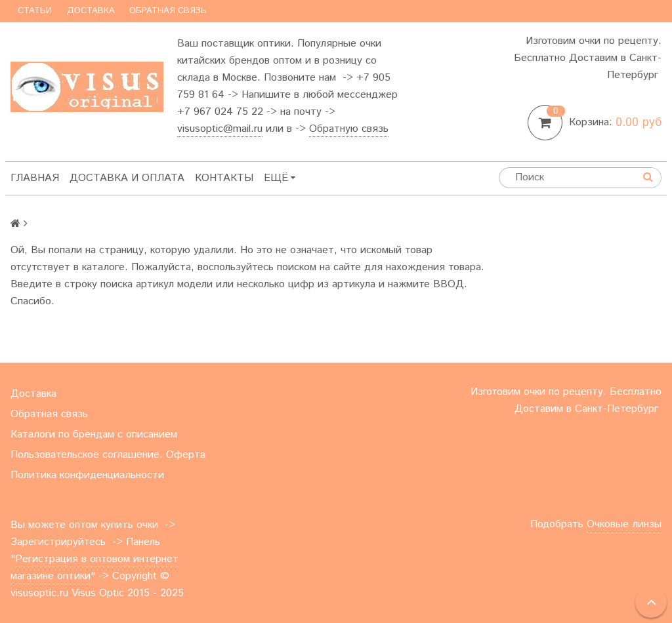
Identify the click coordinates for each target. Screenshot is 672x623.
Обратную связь (349, 129)
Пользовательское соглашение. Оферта (108, 455)
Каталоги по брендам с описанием (94, 434)
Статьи (35, 11)
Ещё (280, 178)
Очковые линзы (624, 524)
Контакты (224, 178)
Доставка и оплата (127, 178)
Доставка (91, 11)
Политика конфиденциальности (87, 475)
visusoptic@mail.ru (220, 129)
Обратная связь (168, 11)
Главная (35, 178)
